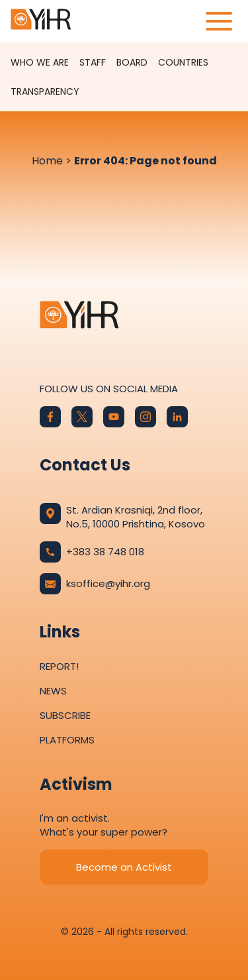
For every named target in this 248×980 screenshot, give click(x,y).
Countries (183, 62)
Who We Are (40, 62)
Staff (93, 62)
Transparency (45, 91)
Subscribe (65, 715)
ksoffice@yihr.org (95, 584)
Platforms (67, 740)
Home (47, 161)
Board (132, 62)
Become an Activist (124, 867)
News (53, 691)
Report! (59, 666)
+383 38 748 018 (92, 552)
